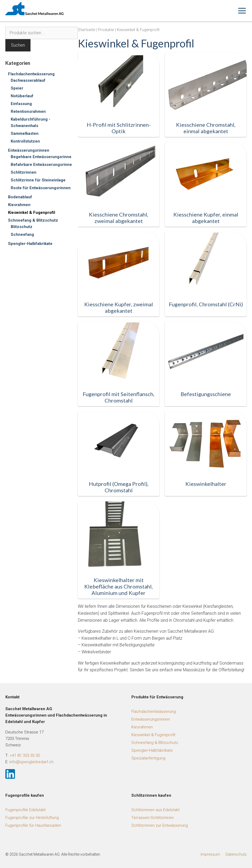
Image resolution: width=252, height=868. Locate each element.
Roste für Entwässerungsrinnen (41, 188)
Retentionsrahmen (28, 111)
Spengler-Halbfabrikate (30, 244)
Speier (17, 88)
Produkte (106, 30)
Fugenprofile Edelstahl (25, 810)
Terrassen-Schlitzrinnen (153, 818)
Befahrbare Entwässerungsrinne (41, 165)
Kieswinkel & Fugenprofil (32, 213)
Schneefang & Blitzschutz (33, 220)
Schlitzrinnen (24, 172)
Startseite (87, 30)
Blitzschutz (22, 227)
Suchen (18, 45)
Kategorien (18, 63)
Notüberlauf (22, 96)
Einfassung (21, 104)
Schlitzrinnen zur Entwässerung (160, 825)
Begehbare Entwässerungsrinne (41, 157)
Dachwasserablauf (28, 80)
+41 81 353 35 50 (25, 755)
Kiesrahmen (19, 205)
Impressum (210, 854)
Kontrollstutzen (25, 141)
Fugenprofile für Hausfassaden (33, 825)
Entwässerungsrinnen (29, 150)
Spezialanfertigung (148, 758)
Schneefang (22, 234)
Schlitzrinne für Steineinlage (38, 180)
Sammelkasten (25, 133)
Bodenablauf (20, 197)
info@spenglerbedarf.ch (31, 762)
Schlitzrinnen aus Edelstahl (155, 810)
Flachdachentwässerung (31, 74)
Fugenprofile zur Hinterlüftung (32, 818)
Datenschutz (236, 854)
